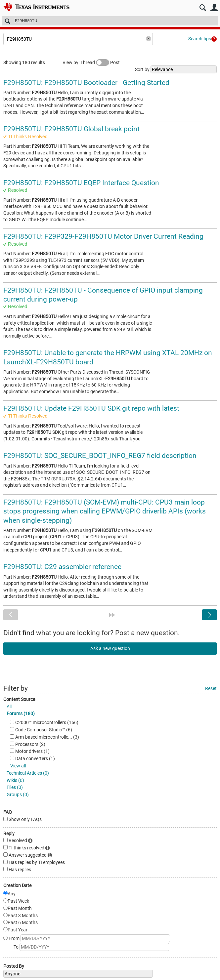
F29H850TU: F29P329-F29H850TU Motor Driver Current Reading (103, 236)
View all (18, 766)
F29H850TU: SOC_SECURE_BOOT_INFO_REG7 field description (100, 456)
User (214, 8)
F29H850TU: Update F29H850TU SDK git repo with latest (91, 408)
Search (203, 8)
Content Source (19, 699)
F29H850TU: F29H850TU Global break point (71, 129)
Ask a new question (110, 648)
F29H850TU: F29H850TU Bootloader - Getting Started (86, 83)
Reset (211, 688)
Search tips (200, 39)
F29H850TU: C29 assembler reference (62, 567)
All (9, 707)
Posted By (14, 966)
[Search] (110, 21)
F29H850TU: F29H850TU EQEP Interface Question (81, 183)
